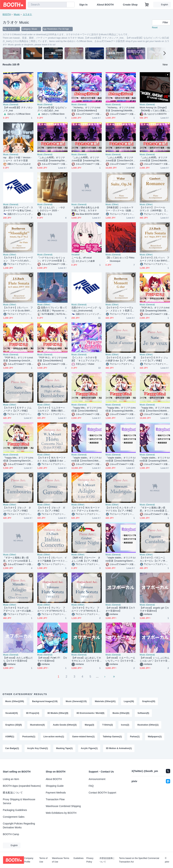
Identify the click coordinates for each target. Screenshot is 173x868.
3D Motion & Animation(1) (119, 748)
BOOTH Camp (11, 834)
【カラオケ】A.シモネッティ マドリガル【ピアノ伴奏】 (121, 509)
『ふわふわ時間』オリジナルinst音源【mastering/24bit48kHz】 (86, 159)
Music (17, 14)
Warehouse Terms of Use (61, 860)
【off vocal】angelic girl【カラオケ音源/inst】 (154, 609)
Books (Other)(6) (121, 713)
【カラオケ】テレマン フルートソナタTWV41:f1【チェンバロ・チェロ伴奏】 (86, 610)
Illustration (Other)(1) (148, 725)
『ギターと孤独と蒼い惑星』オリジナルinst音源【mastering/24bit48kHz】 (155, 509)
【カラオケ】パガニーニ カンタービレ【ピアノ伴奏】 (154, 559)
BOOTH (7, 14)
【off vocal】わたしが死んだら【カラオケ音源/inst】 (18, 659)
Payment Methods (56, 793)
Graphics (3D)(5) (14, 725)
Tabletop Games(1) (112, 737)
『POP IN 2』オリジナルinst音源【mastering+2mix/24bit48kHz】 (18, 359)
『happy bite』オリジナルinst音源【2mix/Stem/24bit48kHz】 (155, 409)
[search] (63, 5)
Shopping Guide (55, 786)
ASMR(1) (10, 737)
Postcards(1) (29, 737)
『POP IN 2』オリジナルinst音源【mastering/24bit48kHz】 (155, 309)
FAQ (91, 786)
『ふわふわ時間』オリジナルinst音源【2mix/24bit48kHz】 (154, 159)
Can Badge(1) (12, 748)
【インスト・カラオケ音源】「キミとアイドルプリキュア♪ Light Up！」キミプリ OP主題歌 (86, 359)
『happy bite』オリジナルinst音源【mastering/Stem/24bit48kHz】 (18, 459)
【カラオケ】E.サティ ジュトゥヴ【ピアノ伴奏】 (154, 359)
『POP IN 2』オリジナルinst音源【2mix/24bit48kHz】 (52, 359)
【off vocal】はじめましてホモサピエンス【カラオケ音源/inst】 (86, 659)
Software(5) (143, 713)
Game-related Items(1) (83, 737)
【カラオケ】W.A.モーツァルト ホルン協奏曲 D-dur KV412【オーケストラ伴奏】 (52, 459)
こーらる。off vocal (82, 258)
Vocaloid (75, 255)
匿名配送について (13, 793)
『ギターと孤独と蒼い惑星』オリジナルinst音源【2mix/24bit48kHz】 (18, 559)
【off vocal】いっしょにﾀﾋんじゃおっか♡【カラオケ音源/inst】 (155, 659)
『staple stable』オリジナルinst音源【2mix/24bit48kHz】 (121, 459)
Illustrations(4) (37, 725)
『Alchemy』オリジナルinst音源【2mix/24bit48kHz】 (86, 109)
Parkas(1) (135, 737)
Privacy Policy (90, 860)
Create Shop (130, 5)
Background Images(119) (45, 702)
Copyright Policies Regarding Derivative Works (19, 825)
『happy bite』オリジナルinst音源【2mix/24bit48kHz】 (86, 409)
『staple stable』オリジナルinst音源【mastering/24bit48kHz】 (155, 459)
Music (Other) (112, 205)
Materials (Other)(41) (105, 702)
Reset (155, 28)
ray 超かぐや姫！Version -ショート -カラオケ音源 (18, 159)
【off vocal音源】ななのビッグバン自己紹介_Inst (52, 109)
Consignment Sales (14, 817)
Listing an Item (11, 779)
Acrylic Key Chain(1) (38, 748)
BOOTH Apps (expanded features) (22, 786)
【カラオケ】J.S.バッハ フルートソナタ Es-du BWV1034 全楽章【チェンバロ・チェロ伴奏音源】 (18, 309)
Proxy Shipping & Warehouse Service (19, 801)
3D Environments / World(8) (90, 713)
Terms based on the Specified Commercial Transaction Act (139, 860)
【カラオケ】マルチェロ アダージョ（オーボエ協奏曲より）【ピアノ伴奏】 (17, 610)
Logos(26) (129, 702)
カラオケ (27, 14)
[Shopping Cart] (147, 5)
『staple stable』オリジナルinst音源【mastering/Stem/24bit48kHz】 (121, 559)
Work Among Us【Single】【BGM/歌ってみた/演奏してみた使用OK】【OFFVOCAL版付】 (155, 109)
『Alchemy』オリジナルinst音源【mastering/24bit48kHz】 (120, 109)
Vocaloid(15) (12, 713)
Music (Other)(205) (15, 702)
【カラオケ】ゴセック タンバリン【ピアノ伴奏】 (17, 509)
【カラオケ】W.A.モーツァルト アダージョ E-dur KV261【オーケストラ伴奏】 (86, 509)
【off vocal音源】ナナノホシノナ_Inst (18, 109)
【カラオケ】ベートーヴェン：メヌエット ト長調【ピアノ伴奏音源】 (120, 309)
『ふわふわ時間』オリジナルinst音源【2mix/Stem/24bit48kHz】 (120, 159)
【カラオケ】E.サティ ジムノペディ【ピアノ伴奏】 (17, 409)
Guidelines (78, 858)
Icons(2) (125, 725)
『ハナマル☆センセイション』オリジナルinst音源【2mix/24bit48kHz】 (52, 259)
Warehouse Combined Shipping (63, 806)
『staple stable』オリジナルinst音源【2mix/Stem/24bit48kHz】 (86, 459)
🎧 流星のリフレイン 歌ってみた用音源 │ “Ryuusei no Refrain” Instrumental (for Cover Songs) (52, 309)
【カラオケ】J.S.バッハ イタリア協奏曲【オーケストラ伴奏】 (52, 559)
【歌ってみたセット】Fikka (120, 258)
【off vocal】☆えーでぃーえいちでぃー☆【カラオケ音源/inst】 (120, 659)
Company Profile (29, 860)
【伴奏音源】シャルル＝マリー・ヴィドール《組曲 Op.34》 (121, 209)
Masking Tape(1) (64, 748)
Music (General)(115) (76, 702)
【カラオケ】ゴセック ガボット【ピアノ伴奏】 (51, 509)
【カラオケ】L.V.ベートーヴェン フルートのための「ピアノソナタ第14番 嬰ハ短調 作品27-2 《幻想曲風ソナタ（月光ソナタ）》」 (18, 259)
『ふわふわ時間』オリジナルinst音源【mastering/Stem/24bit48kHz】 (52, 159)
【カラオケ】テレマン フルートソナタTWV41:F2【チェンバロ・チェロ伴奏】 (52, 610)
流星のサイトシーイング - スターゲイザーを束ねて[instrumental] (18, 209)
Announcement (97, 779)
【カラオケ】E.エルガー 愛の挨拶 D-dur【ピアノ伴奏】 (121, 359)
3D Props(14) (33, 713)
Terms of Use (43, 860)
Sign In (83, 5)
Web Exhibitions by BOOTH (61, 813)
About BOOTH (105, 5)
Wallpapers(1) (155, 737)
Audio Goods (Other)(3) (65, 725)
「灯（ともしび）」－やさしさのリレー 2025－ (51, 209)
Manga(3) (90, 725)
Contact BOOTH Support (103, 793)
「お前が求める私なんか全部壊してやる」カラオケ (85, 209)
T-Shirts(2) (108, 725)
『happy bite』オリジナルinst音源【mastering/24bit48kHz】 (121, 409)
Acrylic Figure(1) (89, 748)
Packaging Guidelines (15, 810)
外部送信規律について (107, 860)
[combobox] (47, 5)
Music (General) (11, 105)
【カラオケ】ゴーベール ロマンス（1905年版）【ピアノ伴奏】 (154, 209)
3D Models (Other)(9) (58, 713)
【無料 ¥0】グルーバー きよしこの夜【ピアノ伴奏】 (86, 559)
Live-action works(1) (54, 737)
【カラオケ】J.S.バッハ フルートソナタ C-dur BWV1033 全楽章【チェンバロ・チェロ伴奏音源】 (155, 259)
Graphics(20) (149, 702)
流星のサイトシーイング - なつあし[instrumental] (86, 309)
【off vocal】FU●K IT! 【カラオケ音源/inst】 (52, 659)
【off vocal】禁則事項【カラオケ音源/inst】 (120, 609)
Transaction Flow (55, 799)
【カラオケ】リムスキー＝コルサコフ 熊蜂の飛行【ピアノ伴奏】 (51, 409)
